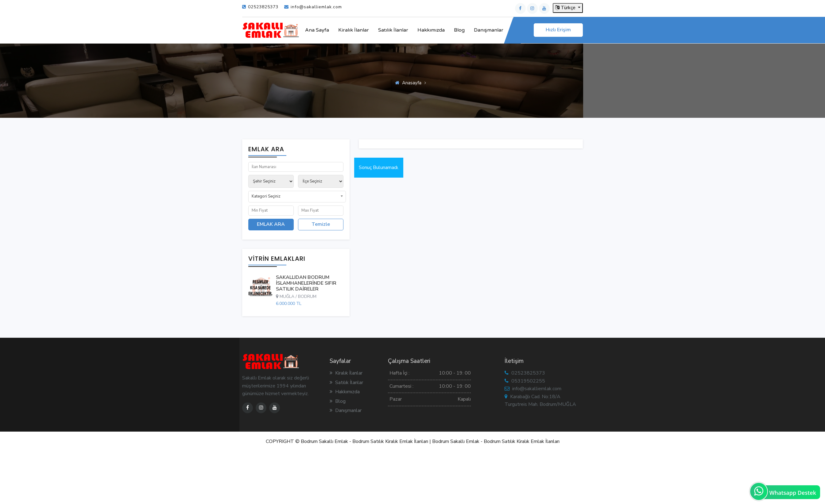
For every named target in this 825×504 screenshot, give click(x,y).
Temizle (321, 224)
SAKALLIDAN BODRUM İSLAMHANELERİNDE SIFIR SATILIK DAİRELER (306, 283)
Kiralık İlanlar (354, 30)
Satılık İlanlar (393, 30)
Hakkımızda (431, 30)
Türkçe (566, 8)
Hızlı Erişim (558, 30)
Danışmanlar (489, 30)
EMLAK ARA (271, 224)
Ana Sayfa (317, 30)
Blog (459, 30)
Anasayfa (412, 83)
